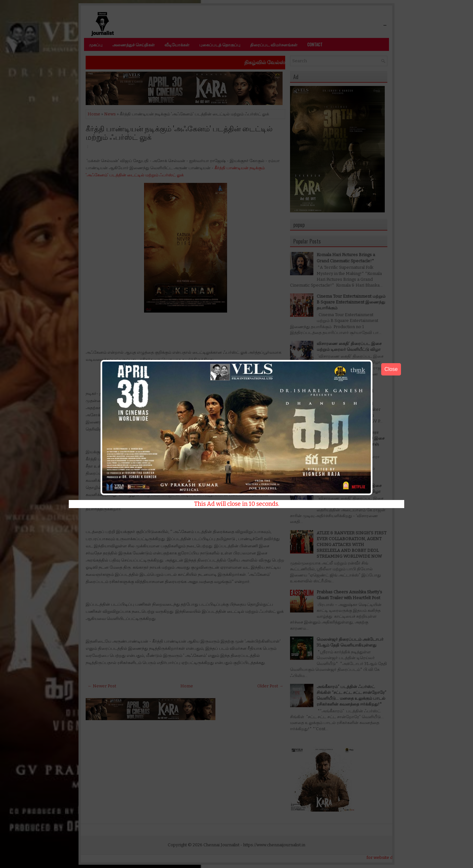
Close (391, 369)
